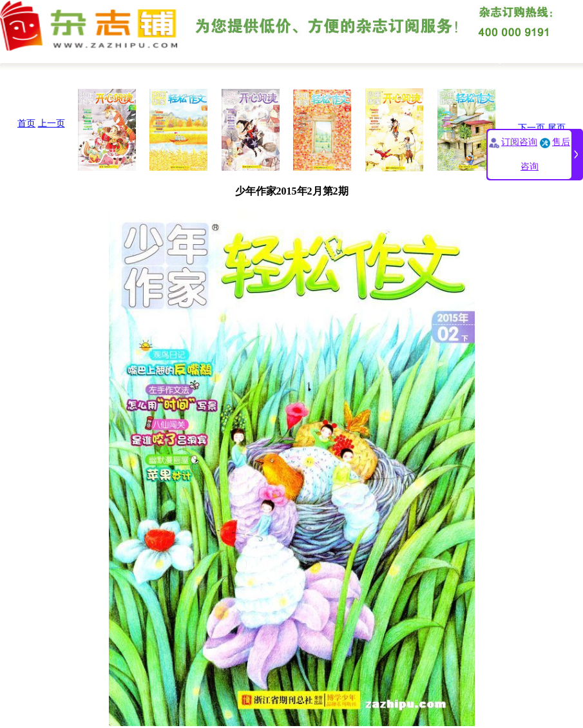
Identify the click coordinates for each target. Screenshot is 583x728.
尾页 (557, 128)
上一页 (52, 123)
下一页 (531, 128)
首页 (26, 123)
